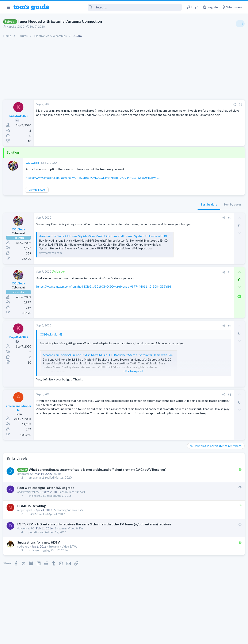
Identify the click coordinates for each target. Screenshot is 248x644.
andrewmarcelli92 (29, 500)
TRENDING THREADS (195, 228)
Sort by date (141, 204)
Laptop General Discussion (205, 282)
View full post (38, 190)
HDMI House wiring (32, 514)
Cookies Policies (108, 638)
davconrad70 (26, 541)
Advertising (79, 638)
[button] (8, 7)
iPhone (192, 326)
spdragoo (24, 559)
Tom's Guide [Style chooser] (214, 620)
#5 (161, 402)
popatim (35, 545)
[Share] (166, 105)
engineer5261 (38, 504)
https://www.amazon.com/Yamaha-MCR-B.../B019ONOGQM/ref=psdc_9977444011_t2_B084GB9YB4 (94, 178)
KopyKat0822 (16, 27)
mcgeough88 (26, 518)
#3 (161, 280)
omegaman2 (26, 482)
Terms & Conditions (164, 638)
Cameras (194, 302)
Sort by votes (164, 204)
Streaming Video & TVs (69, 518)
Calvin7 (34, 522)
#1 (172, 104)
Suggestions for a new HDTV (39, 555)
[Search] (118, 7)
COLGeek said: (50, 342)
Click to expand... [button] (100, 379)
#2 (161, 218)
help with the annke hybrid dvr (215, 290)
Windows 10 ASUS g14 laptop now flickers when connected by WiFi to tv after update (214, 266)
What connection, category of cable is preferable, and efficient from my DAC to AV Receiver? (98, 477)
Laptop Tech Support (73, 500)
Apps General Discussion (203, 253)
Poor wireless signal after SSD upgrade (47, 496)
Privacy (135, 638)
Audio (59, 482)
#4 (161, 334)
